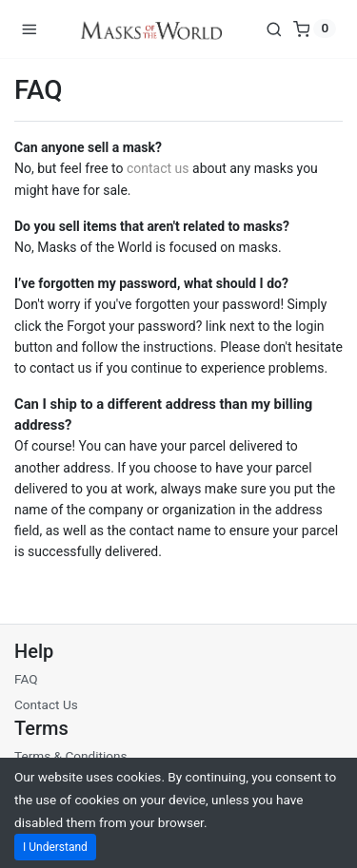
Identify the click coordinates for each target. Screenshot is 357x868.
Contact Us (46, 704)
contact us (158, 168)
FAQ (26, 679)
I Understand (55, 847)
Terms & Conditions (71, 756)
